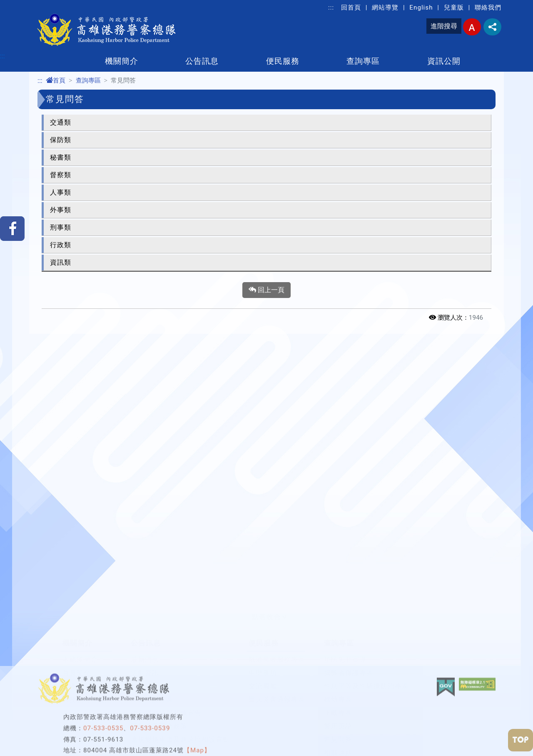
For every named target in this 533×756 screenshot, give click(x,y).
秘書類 (61, 157)
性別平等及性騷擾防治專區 (366, 675)
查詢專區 (363, 61)
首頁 (56, 80)
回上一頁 (266, 290)
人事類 (61, 192)
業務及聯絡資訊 (87, 688)
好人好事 (145, 675)
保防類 (61, 140)
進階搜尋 (444, 26)
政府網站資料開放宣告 (166, 701)
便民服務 (283, 61)
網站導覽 (385, 8)
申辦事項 (263, 661)
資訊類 (61, 262)
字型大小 (472, 27)
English (421, 8)
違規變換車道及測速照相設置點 (180, 728)
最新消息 (145, 648)
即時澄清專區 (152, 688)
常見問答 (338, 728)
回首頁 (351, 8)
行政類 (61, 245)
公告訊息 (202, 61)
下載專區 (338, 701)
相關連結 (338, 741)
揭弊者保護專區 (349, 661)
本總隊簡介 (80, 648)
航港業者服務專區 (277, 648)
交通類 (61, 122)
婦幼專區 (338, 688)
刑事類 (61, 227)
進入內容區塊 (20, 5)
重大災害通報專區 (277, 688)
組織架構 (77, 675)
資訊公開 (444, 61)
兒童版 (454, 8)
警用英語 (338, 715)
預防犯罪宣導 (345, 648)
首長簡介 (77, 661)
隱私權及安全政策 (159, 715)
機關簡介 (122, 61)
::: (331, 8)
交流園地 (263, 675)
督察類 (61, 175)
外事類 (61, 210)
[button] (266, 606)
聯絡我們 (488, 8)
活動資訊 (145, 661)
